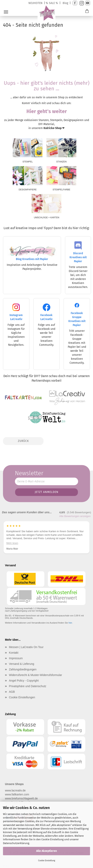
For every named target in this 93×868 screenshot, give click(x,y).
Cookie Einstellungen (22, 697)
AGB (12, 692)
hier (70, 623)
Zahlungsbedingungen (23, 669)
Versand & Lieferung (22, 664)
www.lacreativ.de (15, 790)
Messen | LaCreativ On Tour (26, 647)
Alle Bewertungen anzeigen (75, 516)
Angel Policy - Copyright (24, 681)
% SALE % (52, 3)
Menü (6, 12)
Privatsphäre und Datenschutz (28, 686)
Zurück (23, 441)
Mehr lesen (12, 543)
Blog (65, 3)
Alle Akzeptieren (46, 851)
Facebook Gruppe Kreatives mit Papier (77, 316)
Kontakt (14, 653)
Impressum (16, 658)
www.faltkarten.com (17, 794)
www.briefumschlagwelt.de (21, 798)
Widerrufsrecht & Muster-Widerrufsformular (35, 675)
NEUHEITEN (35, 3)
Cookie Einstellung (47, 861)
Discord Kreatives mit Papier (78, 253)
